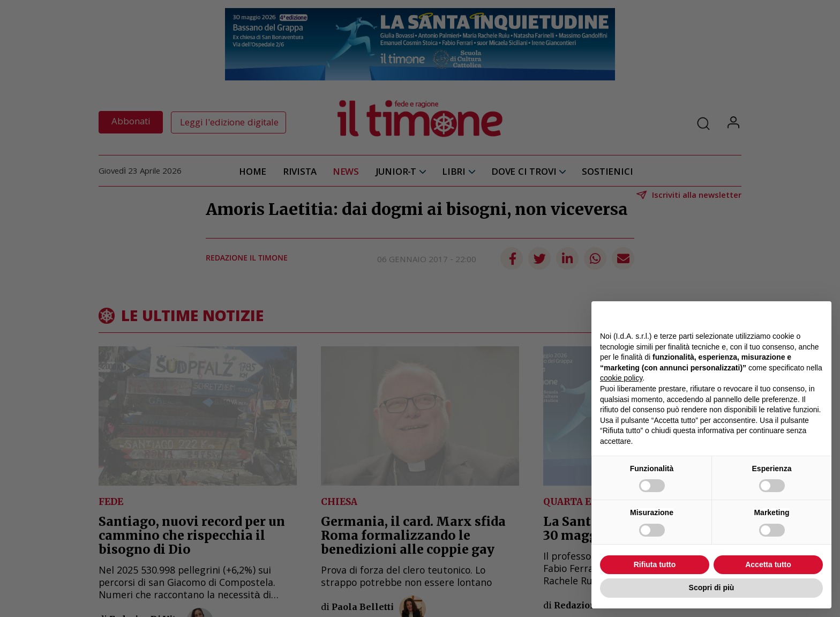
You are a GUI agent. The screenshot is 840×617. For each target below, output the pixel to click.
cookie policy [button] (621, 378)
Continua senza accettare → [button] (773, 315)
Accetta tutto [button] (768, 564)
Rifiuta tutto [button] (655, 564)
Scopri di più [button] (712, 588)
